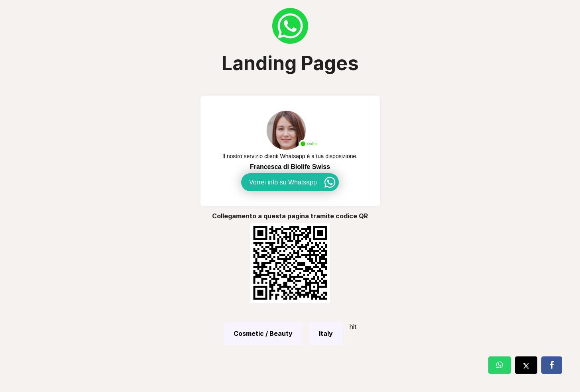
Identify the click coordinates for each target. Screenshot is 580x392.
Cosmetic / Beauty (263, 333)
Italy (326, 333)
